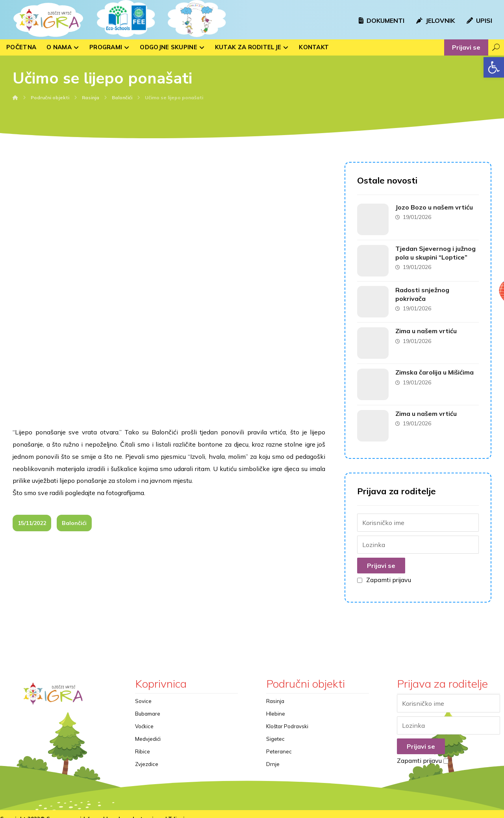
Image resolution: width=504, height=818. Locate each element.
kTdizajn (176, 811)
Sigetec (275, 730)
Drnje (273, 755)
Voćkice (144, 718)
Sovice (143, 692)
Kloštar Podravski (287, 718)
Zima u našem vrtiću (427, 327)
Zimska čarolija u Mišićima (436, 367)
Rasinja (275, 692)
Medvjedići (148, 730)
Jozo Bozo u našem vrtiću (435, 208)
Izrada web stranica (133, 811)
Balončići (74, 464)
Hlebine (276, 705)
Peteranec (279, 743)
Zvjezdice (147, 755)
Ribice (143, 743)
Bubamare (148, 705)
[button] (494, 67)
